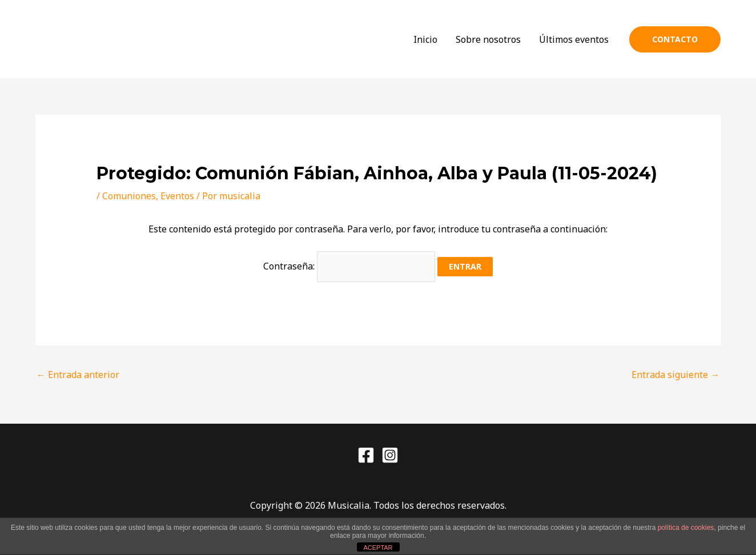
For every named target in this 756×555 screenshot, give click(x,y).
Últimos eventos (574, 39)
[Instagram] (390, 455)
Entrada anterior (78, 375)
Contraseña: (349, 266)
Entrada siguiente (675, 375)
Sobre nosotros (488, 39)
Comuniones (129, 196)
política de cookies (686, 528)
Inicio (425, 39)
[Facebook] (366, 455)
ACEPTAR (378, 548)
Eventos (177, 196)
